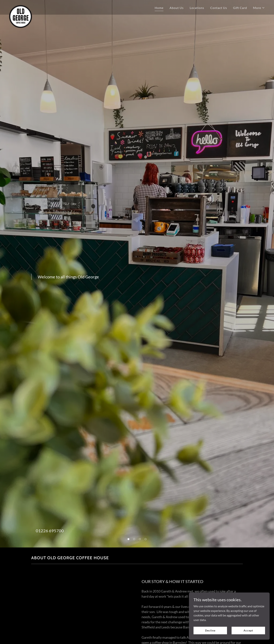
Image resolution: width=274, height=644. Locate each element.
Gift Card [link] (240, 8)
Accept (249, 630)
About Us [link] (177, 8)
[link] (21, 7)
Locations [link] (197, 8)
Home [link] (159, 8)
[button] (259, 8)
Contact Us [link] (219, 8)
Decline (213, 630)
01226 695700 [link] (50, 531)
